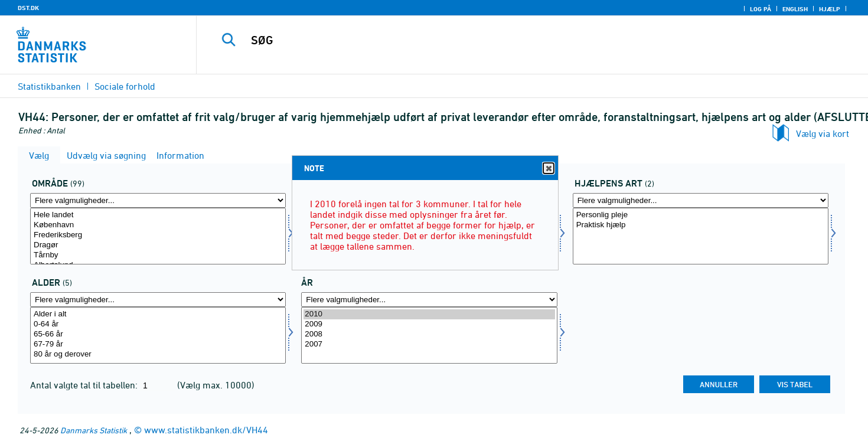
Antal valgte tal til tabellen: (85, 385)
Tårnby (158, 255)
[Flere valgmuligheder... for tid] (429, 300)
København (158, 225)
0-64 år (158, 324)
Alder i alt (158, 314)
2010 (429, 314)
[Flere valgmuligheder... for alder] (158, 300)
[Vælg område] (158, 236)
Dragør (158, 245)
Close (548, 169)
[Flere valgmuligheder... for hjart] (701, 200)
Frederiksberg (158, 235)
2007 (429, 344)
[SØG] (511, 40)
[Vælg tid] (429, 335)
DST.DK (28, 8)
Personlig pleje (701, 215)
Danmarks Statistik (94, 430)
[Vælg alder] (158, 335)
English (795, 9)
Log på (761, 9)
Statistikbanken (49, 86)
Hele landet (158, 215)
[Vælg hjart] (701, 236)
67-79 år (158, 344)
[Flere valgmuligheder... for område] (158, 200)
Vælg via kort (823, 133)
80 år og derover (158, 354)
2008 (429, 334)
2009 (429, 324)
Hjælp (830, 9)
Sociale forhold (125, 86)
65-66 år (158, 334)
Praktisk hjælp (701, 225)
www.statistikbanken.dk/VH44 (206, 430)
